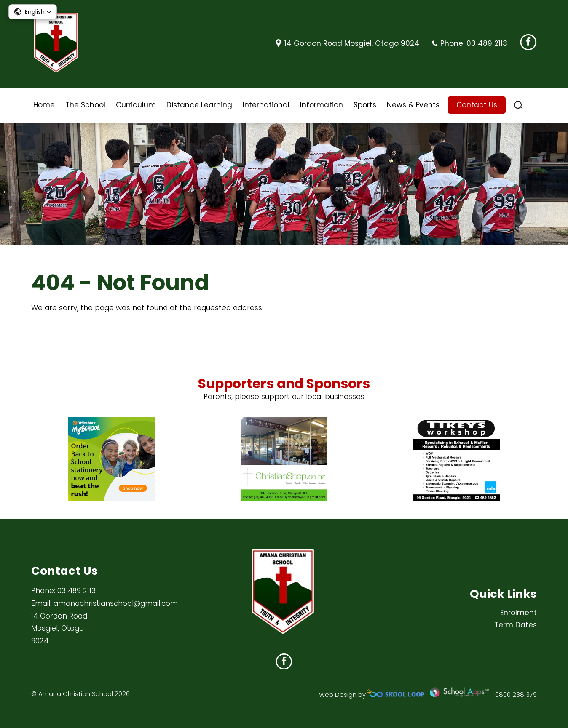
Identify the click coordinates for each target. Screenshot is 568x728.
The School (85, 105)
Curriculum (136, 105)
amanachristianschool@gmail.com (116, 603)
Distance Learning (199, 105)
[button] (33, 12)
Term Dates (516, 625)
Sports (365, 105)
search (518, 105)
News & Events (413, 105)
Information (322, 105)
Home (44, 105)
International (266, 105)
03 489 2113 (487, 43)
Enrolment (518, 613)
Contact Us (477, 105)
